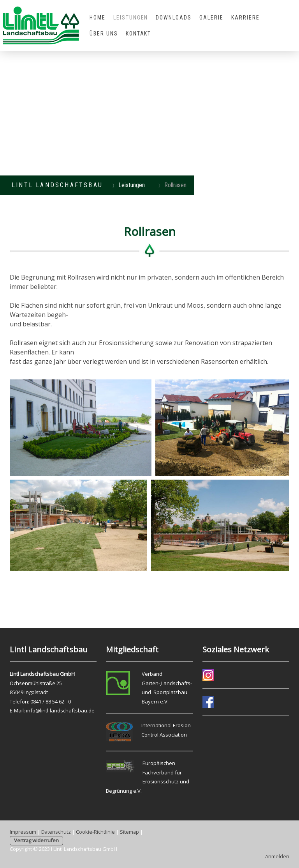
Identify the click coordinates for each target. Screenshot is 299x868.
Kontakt (139, 34)
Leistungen (131, 18)
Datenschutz (56, 832)
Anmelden (277, 856)
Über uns (104, 34)
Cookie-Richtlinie (95, 832)
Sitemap (129, 832)
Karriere (245, 18)
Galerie (211, 18)
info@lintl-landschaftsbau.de (60, 710)
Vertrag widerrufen (36, 840)
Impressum (23, 832)
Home (98, 18)
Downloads (174, 18)
